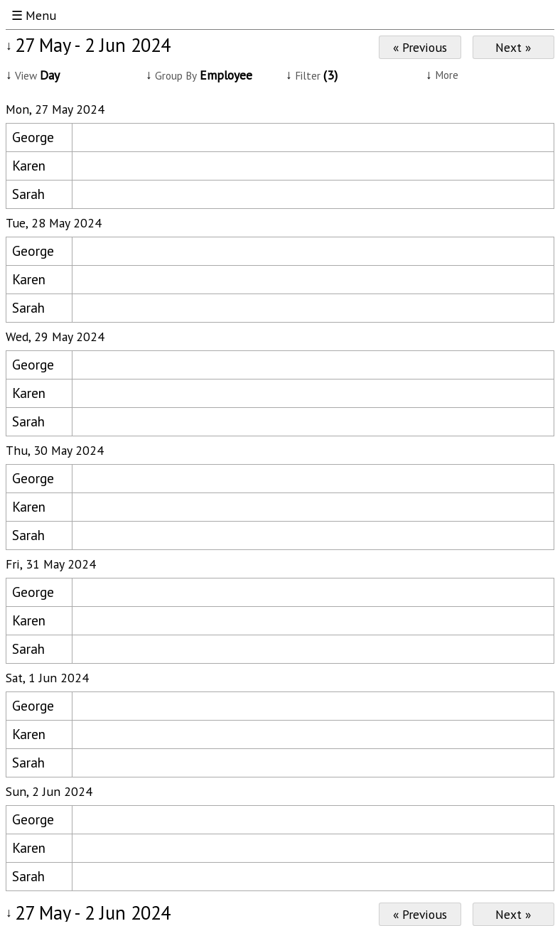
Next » (513, 47)
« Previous (420, 47)
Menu (41, 15)
